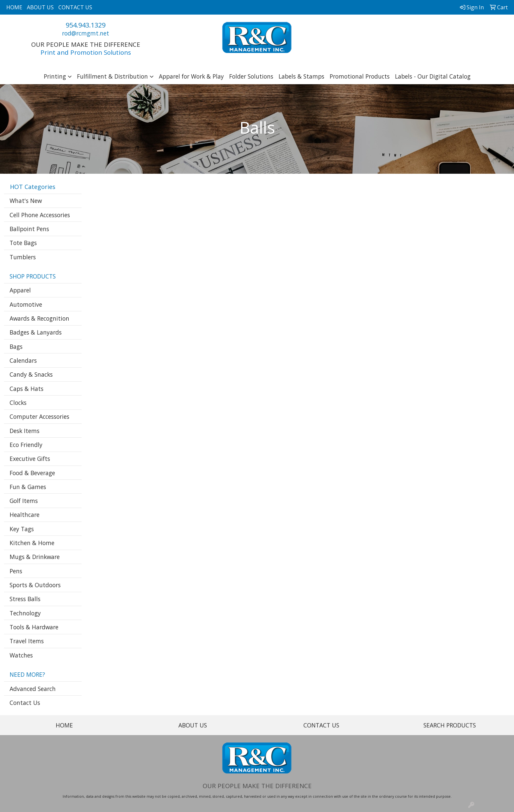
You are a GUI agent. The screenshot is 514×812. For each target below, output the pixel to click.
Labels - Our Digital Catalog (433, 76)
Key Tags (22, 529)
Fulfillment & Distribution (112, 76)
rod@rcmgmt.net (86, 33)
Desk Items (25, 431)
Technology (25, 613)
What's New (26, 201)
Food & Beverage (32, 473)
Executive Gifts (30, 459)
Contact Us (25, 703)
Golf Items (24, 501)
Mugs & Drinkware (35, 557)
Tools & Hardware (34, 627)
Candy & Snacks (31, 374)
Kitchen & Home (32, 543)
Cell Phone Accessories (40, 215)
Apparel (20, 290)
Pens (16, 571)
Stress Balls (25, 599)
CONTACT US (75, 7)
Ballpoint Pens (29, 229)
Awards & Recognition (39, 318)
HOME (14, 7)
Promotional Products (360, 76)
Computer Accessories (39, 416)
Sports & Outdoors (35, 585)
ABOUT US (40, 7)
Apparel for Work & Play (191, 76)
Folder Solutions (251, 76)
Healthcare (25, 515)
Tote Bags (23, 243)
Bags (16, 346)
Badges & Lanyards (36, 332)
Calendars (23, 360)
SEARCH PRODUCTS (450, 725)
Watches (21, 655)
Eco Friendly (26, 445)
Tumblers (23, 257)
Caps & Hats (27, 389)
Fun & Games (28, 487)
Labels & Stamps (301, 76)
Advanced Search (33, 689)
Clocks (18, 403)
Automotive (26, 304)
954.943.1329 (86, 25)
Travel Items (27, 641)
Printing (55, 76)
